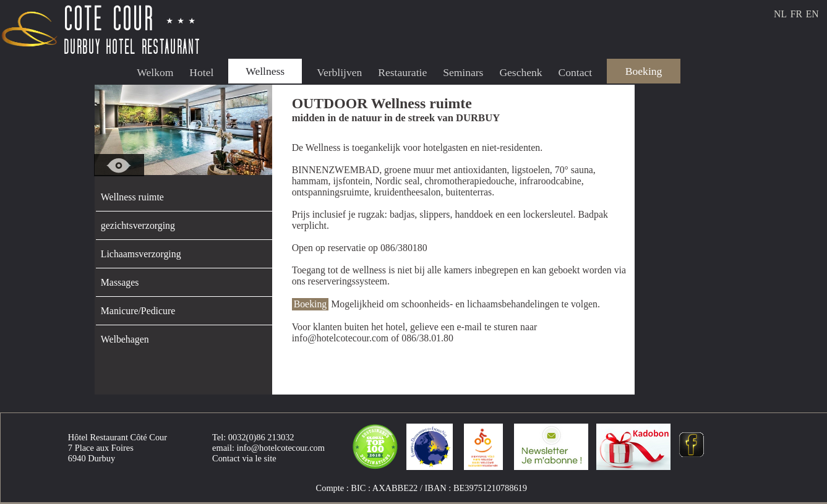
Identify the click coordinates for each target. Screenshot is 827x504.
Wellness (265, 71)
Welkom (155, 72)
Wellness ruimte (132, 197)
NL (780, 14)
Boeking (644, 71)
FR (796, 14)
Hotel (201, 72)
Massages (120, 282)
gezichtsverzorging (138, 225)
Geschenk (521, 72)
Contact (576, 72)
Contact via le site (244, 458)
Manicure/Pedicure (138, 311)
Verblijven (339, 72)
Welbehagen (125, 339)
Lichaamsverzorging (141, 254)
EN (812, 14)
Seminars (463, 72)
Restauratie (402, 72)
